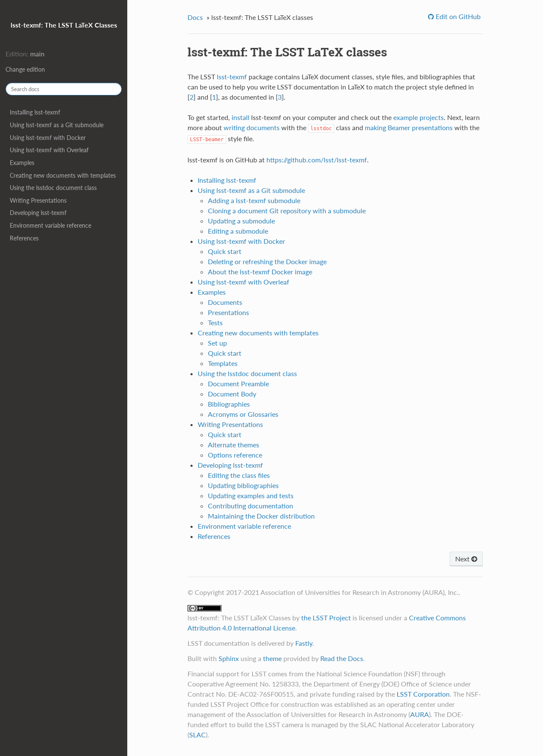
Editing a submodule (238, 231)
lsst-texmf (232, 77)
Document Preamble (238, 384)
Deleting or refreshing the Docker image (267, 261)
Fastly (304, 643)
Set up (217, 343)
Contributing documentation (251, 506)
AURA (420, 714)
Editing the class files (239, 475)
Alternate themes (234, 445)
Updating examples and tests (251, 495)
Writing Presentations (38, 200)
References (24, 238)
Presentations (228, 312)
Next (466, 559)
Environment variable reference (50, 225)
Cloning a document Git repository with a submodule (287, 211)
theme (272, 658)
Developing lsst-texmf (38, 213)
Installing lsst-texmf (35, 112)
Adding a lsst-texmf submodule (254, 200)
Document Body (232, 394)
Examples (22, 163)
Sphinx (229, 658)
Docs (195, 17)
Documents (225, 302)
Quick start (225, 251)
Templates (223, 363)
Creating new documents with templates (63, 175)
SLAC (197, 735)
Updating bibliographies (243, 485)
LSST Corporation (423, 694)
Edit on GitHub (457, 16)
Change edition (25, 69)
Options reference (235, 455)
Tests (215, 322)
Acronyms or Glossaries (243, 414)
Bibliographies (229, 404)
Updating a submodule (241, 221)
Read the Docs (342, 658)
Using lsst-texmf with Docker (48, 138)
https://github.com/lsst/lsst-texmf (317, 160)
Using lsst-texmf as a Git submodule (57, 125)
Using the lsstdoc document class (53, 188)
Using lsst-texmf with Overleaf (49, 150)
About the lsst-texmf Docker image (260, 272)
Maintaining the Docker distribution (261, 516)
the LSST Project (326, 618)
